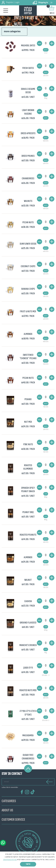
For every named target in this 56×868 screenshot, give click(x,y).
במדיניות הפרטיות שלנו (10, 860)
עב (51, 3)
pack (46, 50)
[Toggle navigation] (6, 10)
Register (10, 3)
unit (46, 95)
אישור (28, 864)
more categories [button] (12, 32)
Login (17, 3)
